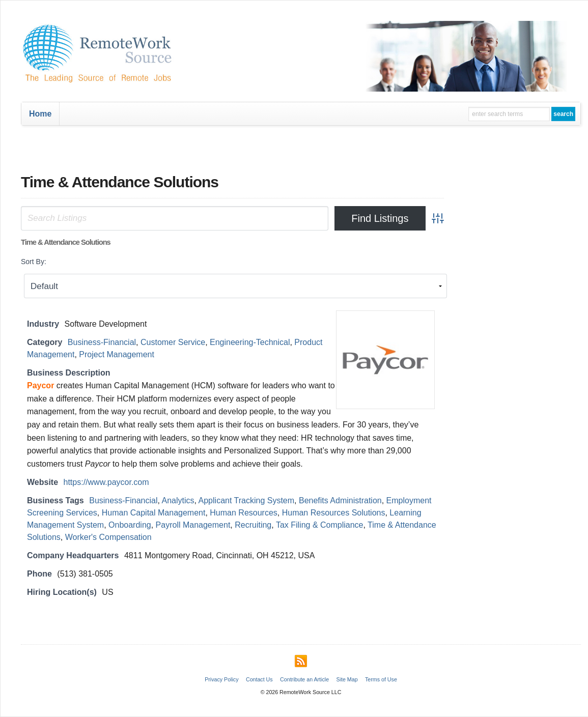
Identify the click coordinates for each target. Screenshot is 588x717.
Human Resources (244, 513)
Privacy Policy (221, 679)
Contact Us (259, 679)
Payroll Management (193, 525)
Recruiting (253, 525)
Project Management (117, 354)
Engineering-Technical (250, 342)
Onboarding (130, 525)
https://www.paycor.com (106, 482)
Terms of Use (381, 679)
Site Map (347, 679)
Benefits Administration (340, 500)
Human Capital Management (154, 513)
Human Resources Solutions (334, 513)
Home (40, 114)
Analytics (178, 500)
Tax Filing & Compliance (320, 525)
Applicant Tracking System (247, 500)
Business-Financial (102, 342)
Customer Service (173, 342)
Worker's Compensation (108, 537)
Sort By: (34, 262)
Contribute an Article (304, 679)
